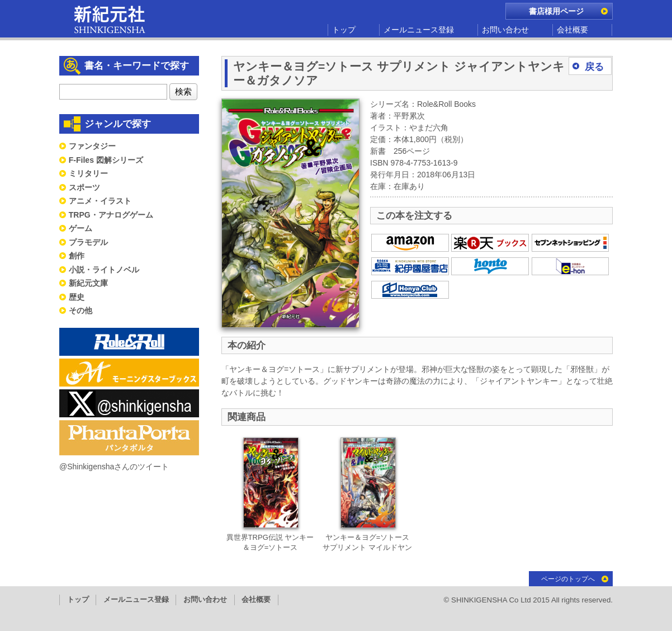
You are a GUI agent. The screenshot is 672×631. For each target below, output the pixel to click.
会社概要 (572, 30)
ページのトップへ (568, 579)
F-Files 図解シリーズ (106, 160)
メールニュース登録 (419, 30)
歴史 (77, 297)
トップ (344, 30)
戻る (594, 67)
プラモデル (88, 242)
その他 (81, 310)
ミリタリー (88, 173)
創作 (77, 256)
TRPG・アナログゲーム (111, 215)
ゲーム (81, 228)
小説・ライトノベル (104, 270)
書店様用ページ (556, 11)
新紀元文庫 (88, 283)
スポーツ (84, 187)
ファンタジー (92, 146)
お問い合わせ (505, 30)
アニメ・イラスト (100, 201)
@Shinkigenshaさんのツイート (114, 467)
